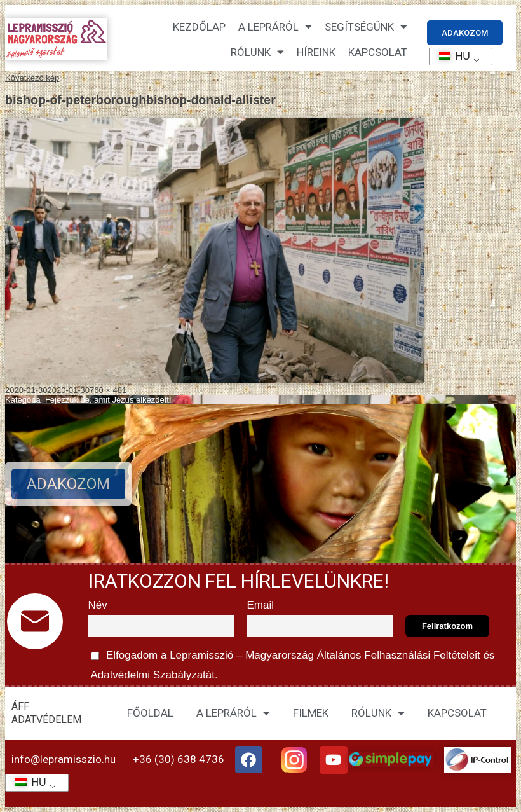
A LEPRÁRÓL (233, 713)
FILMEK (311, 713)
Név (98, 605)
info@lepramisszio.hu (64, 759)
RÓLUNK (378, 713)
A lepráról (275, 26)
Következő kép (32, 78)
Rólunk (257, 52)
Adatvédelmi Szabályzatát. (153, 675)
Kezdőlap (199, 27)
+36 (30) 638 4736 (179, 759)
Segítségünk (366, 26)
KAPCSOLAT (378, 52)
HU (450, 56)
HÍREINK (316, 52)
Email (260, 605)
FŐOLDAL (150, 713)
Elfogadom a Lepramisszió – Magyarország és (292, 663)
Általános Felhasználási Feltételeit (398, 655)
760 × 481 (108, 390)
